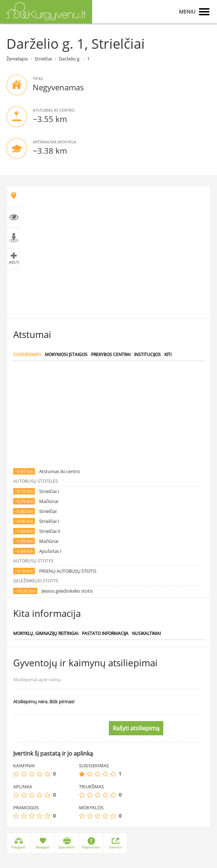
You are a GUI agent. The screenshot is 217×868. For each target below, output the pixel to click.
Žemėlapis (17, 59)
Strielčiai (43, 59)
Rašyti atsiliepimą (136, 728)
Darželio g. (70, 59)
